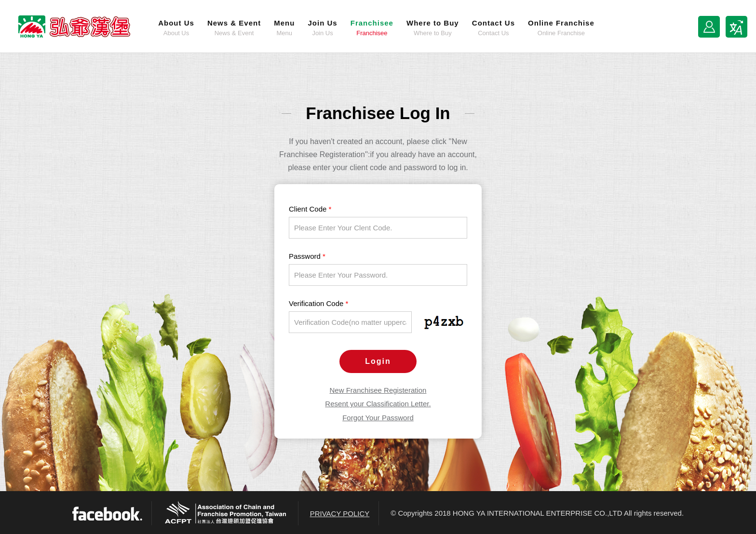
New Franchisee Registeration (378, 390)
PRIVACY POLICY (340, 514)
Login (378, 361)
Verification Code (318, 303)
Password (307, 256)
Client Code (310, 209)
